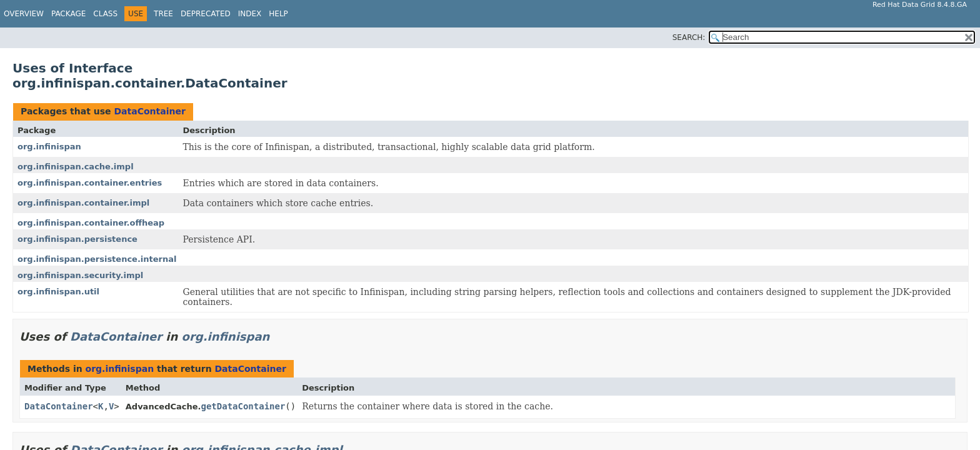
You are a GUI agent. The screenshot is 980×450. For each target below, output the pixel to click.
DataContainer (149, 111)
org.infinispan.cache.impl (76, 167)
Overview (24, 14)
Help (278, 14)
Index (250, 14)
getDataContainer (243, 406)
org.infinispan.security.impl (80, 275)
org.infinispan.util (58, 292)
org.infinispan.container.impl (83, 203)
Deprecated (206, 14)
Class (105, 14)
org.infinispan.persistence (77, 239)
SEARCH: (689, 37)
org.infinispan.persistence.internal (97, 259)
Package (68, 14)
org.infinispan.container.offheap (91, 223)
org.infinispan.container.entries (90, 183)
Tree (163, 14)
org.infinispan (49, 147)
